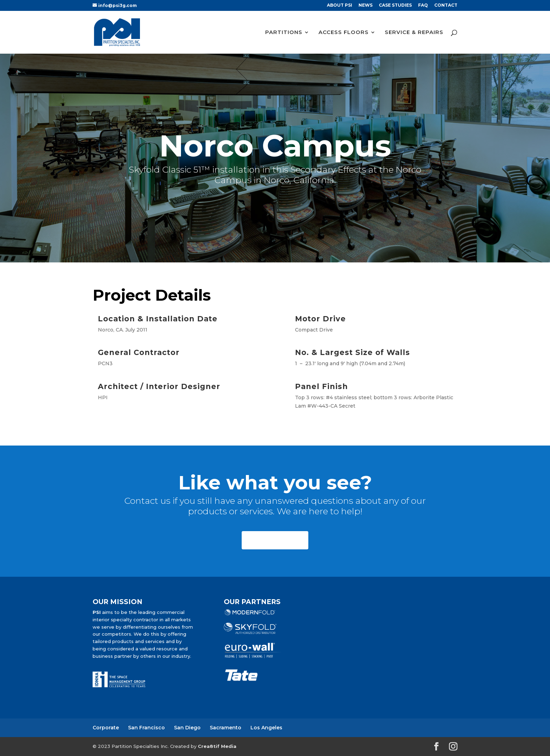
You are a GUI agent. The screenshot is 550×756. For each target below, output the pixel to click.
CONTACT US (275, 540)
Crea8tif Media (217, 746)
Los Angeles (266, 728)
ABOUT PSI (340, 5)
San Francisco (146, 728)
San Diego (187, 728)
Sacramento (226, 728)
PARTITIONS (284, 33)
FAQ (423, 5)
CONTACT (446, 5)
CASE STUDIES (395, 5)
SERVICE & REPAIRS (414, 33)
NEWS (365, 5)
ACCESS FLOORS (344, 33)
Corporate (106, 728)
